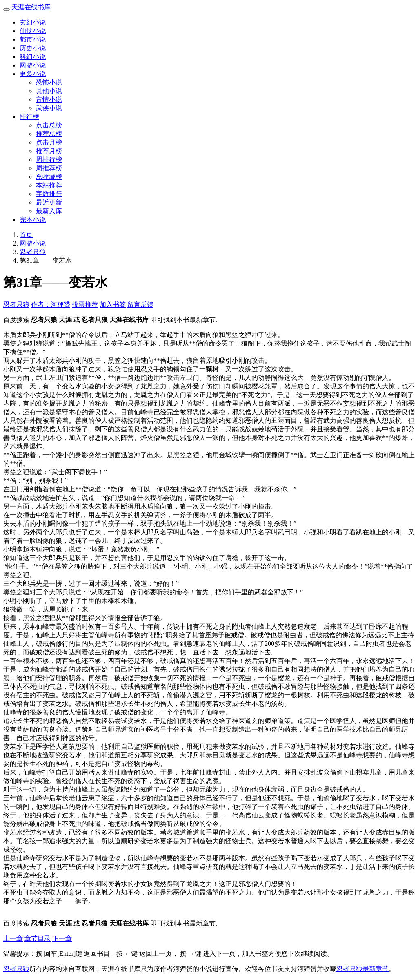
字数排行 (49, 194)
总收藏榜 (49, 177)
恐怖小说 (49, 82)
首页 (26, 235)
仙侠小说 (33, 31)
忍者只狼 (33, 252)
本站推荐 (49, 185)
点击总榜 (49, 125)
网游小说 (33, 65)
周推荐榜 (49, 168)
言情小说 (49, 99)
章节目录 (38, 939)
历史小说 (33, 48)
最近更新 (49, 202)
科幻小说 (33, 57)
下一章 (62, 939)
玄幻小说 (33, 22)
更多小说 (33, 74)
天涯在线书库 (31, 7)
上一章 (13, 939)
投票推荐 (85, 305)
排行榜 (29, 117)
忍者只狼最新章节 (362, 969)
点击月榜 (49, 142)
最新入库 (49, 211)
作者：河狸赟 (51, 305)
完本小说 (33, 220)
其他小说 (49, 91)
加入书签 (113, 305)
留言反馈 (140, 305)
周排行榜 (49, 160)
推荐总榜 (49, 134)
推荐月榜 (49, 151)
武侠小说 (49, 108)
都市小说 (33, 39)
